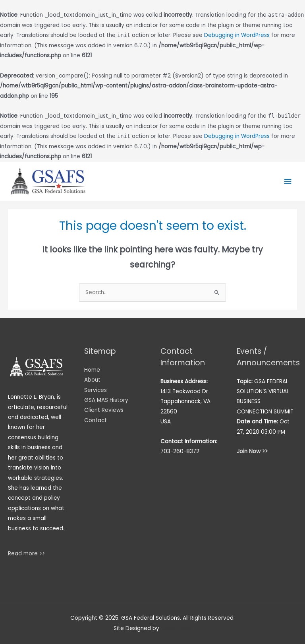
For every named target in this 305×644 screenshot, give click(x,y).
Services (96, 390)
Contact (96, 420)
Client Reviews (104, 410)
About (92, 380)
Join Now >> (252, 451)
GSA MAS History (106, 400)
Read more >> (26, 554)
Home (92, 370)
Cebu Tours (176, 628)
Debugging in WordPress (237, 35)
